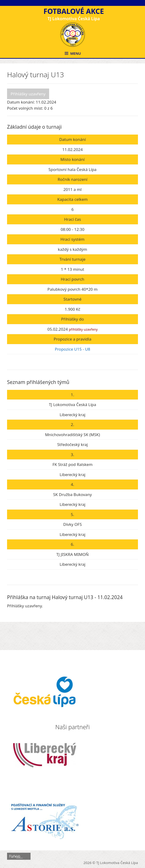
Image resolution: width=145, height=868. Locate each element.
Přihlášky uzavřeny (28, 94)
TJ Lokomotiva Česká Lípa (117, 863)
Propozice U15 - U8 (72, 349)
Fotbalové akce (74, 11)
